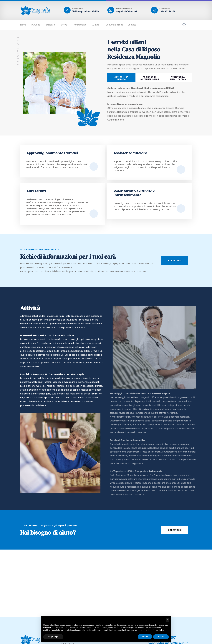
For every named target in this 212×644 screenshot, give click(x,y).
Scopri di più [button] (53, 637)
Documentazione (114, 25)
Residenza (50, 25)
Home (23, 25)
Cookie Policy (158, 630)
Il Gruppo (35, 25)
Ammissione (80, 25)
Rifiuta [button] (145, 637)
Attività (96, 25)
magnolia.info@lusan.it (127, 11)
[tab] (121, 78)
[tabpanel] (150, 106)
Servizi (64, 25)
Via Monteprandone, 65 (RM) (86, 11)
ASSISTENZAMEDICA (121, 78)
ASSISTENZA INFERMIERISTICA (150, 78)
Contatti (132, 25)
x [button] (167, 620)
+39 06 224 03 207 (168, 11)
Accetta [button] (161, 637)
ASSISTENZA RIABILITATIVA (178, 78)
